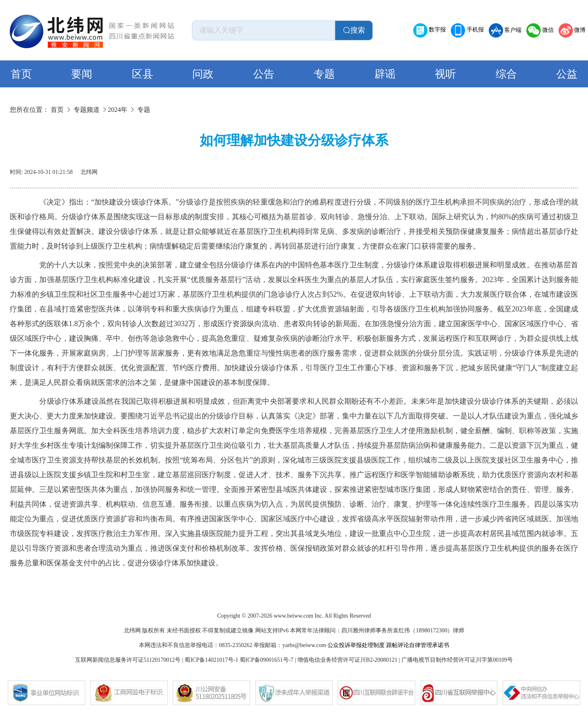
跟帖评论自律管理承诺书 (418, 645)
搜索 (354, 30)
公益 (567, 74)
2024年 (118, 110)
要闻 (82, 74)
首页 (21, 74)
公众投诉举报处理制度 (356, 645)
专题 (324, 74)
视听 (445, 74)
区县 (143, 74)
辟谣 (385, 74)
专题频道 (87, 110)
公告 (264, 74)
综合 (506, 74)
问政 (203, 74)
